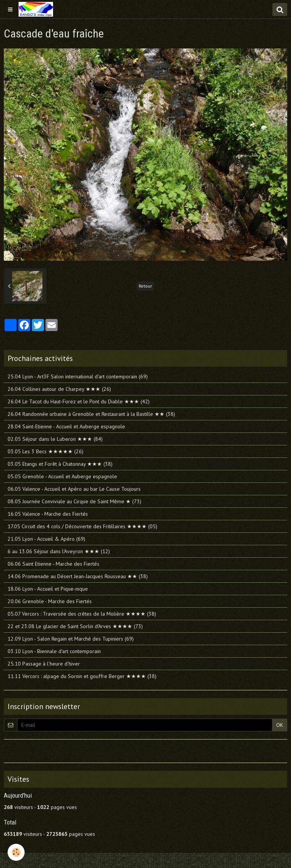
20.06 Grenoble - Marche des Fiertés (50, 601)
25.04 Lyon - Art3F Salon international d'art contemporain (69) (78, 376)
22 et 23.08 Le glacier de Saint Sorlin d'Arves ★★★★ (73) (75, 626)
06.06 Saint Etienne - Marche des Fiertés (53, 564)
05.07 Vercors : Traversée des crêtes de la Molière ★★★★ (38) (82, 614)
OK (280, 725)
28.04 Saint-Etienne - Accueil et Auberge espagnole (66, 426)
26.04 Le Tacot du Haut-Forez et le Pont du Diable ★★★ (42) (79, 401)
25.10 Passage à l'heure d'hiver (44, 664)
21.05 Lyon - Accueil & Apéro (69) (46, 539)
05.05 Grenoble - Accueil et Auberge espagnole (62, 476)
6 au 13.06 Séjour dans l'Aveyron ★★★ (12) (59, 551)
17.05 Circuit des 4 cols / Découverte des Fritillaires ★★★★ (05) (82, 526)
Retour (145, 286)
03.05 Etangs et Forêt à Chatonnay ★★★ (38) (60, 464)
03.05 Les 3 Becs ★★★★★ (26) (45, 451)
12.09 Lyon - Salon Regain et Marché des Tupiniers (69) (71, 639)
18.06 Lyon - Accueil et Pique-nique (48, 589)
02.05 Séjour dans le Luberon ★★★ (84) (55, 439)
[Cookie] (16, 852)
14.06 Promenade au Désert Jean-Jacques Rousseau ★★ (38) (78, 576)
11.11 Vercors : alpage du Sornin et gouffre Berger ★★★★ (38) (82, 676)
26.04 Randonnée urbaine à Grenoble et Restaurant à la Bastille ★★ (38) (91, 414)
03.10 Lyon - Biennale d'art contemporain (54, 651)
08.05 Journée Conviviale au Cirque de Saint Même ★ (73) (74, 501)
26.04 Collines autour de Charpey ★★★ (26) (59, 389)
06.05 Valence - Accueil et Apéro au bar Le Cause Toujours (74, 489)
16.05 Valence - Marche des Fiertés (48, 514)
